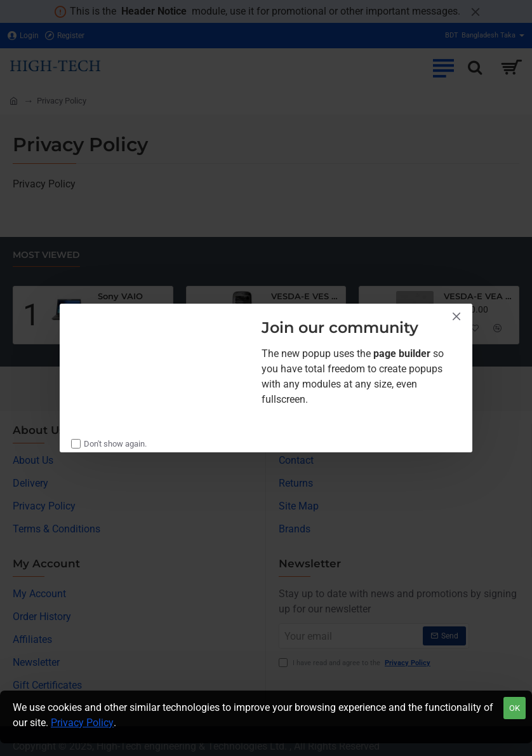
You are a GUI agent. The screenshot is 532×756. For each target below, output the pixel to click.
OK (515, 708)
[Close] (456, 316)
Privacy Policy (82, 723)
